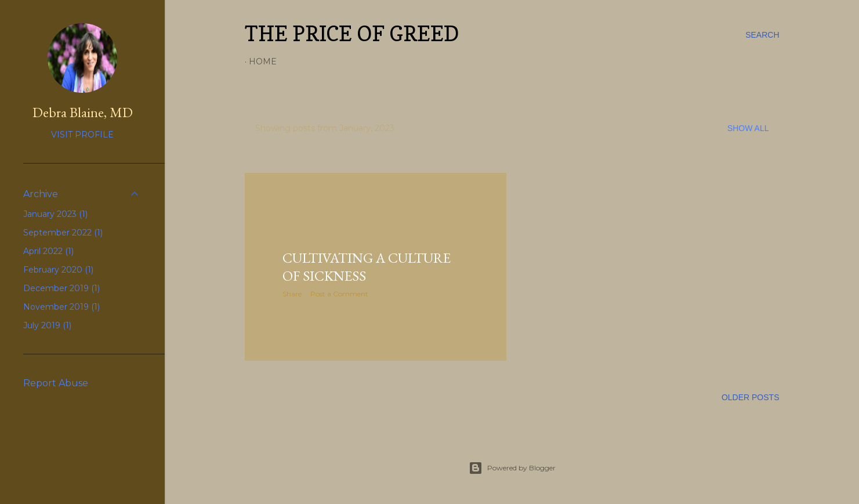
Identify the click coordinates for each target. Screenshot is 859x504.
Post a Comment (339, 294)
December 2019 (61, 288)
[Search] (762, 35)
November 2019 (61, 307)
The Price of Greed (352, 33)
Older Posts (751, 397)
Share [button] (292, 294)
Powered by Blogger (512, 468)
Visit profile (82, 135)
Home (263, 61)
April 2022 (48, 251)
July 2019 (47, 325)
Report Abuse (56, 383)
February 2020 (58, 270)
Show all (748, 128)
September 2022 (63, 233)
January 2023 (55, 214)
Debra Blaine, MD (83, 112)
